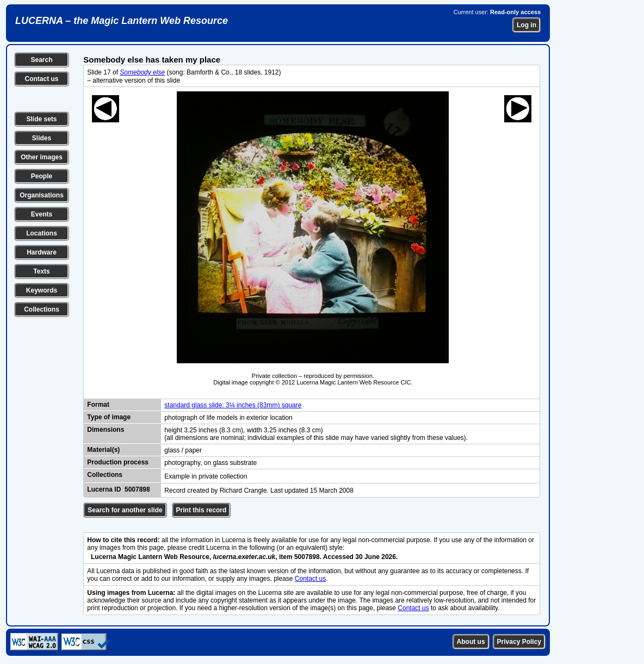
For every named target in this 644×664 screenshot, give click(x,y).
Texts (41, 271)
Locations (42, 233)
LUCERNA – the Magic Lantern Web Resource (122, 21)
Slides (42, 138)
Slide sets (41, 119)
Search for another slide (125, 510)
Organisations (42, 195)
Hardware (42, 252)
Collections (42, 309)
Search (41, 60)
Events (42, 214)
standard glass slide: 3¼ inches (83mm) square (233, 405)
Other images (42, 157)
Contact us (41, 79)
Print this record (202, 510)
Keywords (42, 290)
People (42, 176)
